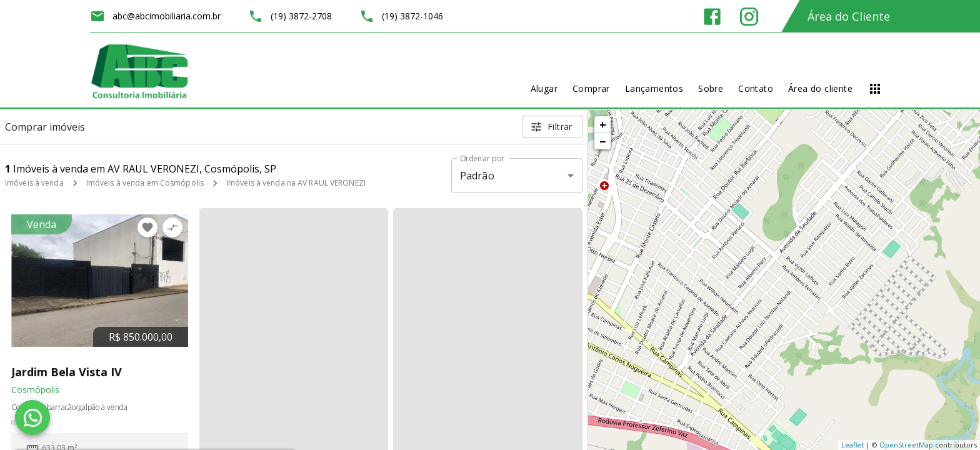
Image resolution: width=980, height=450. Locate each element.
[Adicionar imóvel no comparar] (172, 227)
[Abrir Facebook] (712, 17)
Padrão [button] (477, 176)
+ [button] (603, 124)
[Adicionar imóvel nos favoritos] (147, 227)
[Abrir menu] (875, 89)
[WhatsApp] (32, 417)
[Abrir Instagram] (749, 17)
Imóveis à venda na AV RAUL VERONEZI (296, 183)
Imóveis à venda (34, 183)
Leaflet (852, 445)
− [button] (602, 141)
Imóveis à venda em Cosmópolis (145, 183)
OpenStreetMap (906, 445)
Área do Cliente (849, 16)
